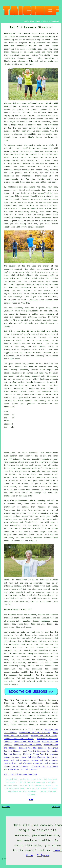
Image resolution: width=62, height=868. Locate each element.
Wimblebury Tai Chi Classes (22, 770)
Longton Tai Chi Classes (44, 760)
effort (30, 221)
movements (53, 125)
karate (11, 465)
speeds (28, 401)
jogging (15, 52)
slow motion (18, 382)
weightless (9, 227)
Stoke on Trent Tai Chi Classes (40, 754)
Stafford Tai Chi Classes (17, 763)
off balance (14, 459)
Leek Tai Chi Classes (34, 751)
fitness (13, 43)
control (51, 388)
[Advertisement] (37, 431)
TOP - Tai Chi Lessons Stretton (20, 774)
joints (15, 158)
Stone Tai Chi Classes (45, 763)
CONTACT (46, 21)
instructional (51, 538)
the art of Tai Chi (21, 323)
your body (53, 187)
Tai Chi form (12, 493)
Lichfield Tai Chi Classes (44, 766)
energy (17, 170)
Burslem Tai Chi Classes (32, 748)
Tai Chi (39, 61)
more (54, 725)
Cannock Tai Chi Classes (19, 739)
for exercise (44, 595)
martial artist (20, 484)
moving (34, 212)
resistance (26, 288)
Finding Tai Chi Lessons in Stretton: (25, 34)
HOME (26, 21)
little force (48, 468)
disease (35, 182)
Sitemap (6, 807)
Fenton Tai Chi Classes (16, 766)
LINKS (32, 21)
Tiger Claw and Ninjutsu (44, 297)
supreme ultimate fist (34, 350)
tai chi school (17, 490)
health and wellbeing (44, 37)
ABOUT (39, 21)
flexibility (30, 134)
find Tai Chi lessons (21, 700)
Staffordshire (11, 684)
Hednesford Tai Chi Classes (35, 733)
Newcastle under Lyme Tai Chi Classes (24, 757)
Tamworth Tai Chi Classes (28, 745)
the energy (40, 202)
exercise (46, 122)
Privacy (56, 807)
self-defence (24, 164)
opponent (44, 275)
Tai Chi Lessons (34, 730)
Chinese (42, 113)
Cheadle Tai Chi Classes (27, 742)
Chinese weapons (35, 592)
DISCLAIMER (55, 21)
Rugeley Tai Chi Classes (44, 736)
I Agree (43, 855)
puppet (26, 196)
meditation (9, 337)
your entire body (48, 209)
